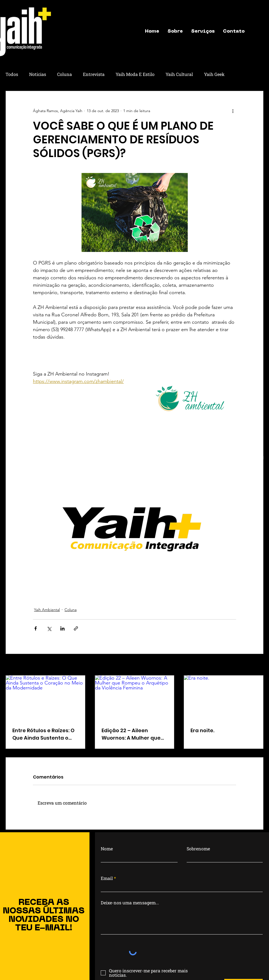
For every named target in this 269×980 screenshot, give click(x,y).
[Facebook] (260, 440)
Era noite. (202, 730)
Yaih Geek (214, 74)
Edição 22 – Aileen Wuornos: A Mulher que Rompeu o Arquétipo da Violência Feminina (132, 734)
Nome (107, 849)
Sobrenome (198, 849)
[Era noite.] (224, 698)
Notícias (38, 74)
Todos (12, 74)
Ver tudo (256, 665)
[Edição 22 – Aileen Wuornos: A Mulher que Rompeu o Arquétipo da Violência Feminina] (135, 698)
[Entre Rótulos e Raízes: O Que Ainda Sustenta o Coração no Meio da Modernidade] (45, 698)
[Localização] (260, 467)
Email (107, 878)
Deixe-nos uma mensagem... (130, 903)
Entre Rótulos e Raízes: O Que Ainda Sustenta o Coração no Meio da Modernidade (43, 734)
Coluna (65, 74)
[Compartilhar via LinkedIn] (62, 628)
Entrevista (94, 74)
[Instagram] (260, 431)
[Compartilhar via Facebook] (36, 628)
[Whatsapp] (260, 449)
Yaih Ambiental (47, 610)
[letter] (260, 458)
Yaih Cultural (179, 74)
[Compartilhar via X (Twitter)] (49, 628)
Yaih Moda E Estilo (135, 74)
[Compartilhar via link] (76, 628)
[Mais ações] (233, 111)
